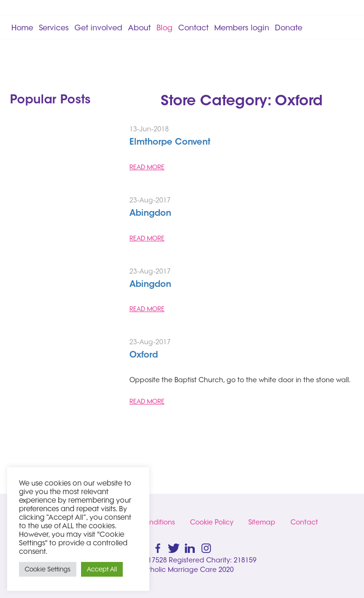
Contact (193, 28)
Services (54, 28)
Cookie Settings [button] (48, 569)
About (139, 28)
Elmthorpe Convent (170, 143)
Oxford (144, 356)
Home (22, 28)
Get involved (98, 28)
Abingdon (150, 214)
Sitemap (262, 522)
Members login (242, 28)
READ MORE (147, 167)
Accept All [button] (102, 569)
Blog (164, 28)
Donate (289, 28)
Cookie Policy (212, 522)
